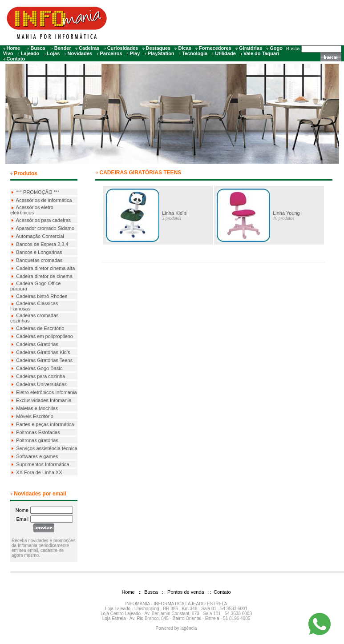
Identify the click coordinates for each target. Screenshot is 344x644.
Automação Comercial (40, 236)
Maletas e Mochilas (37, 408)
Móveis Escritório (35, 416)
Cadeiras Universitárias (41, 384)
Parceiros (111, 53)
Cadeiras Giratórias (37, 344)
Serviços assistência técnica (47, 448)
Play (135, 53)
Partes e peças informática (45, 424)
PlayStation (161, 53)
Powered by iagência (176, 628)
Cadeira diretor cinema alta (45, 268)
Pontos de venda (185, 592)
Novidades (80, 53)
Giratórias (251, 48)
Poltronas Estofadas (38, 432)
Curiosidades (123, 48)
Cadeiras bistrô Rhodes (42, 296)
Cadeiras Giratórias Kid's (43, 352)
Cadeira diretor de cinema (44, 276)
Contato (16, 59)
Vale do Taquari (261, 53)
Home (14, 48)
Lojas (54, 53)
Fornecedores (215, 48)
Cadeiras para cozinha (40, 376)
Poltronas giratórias (37, 440)
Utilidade (225, 53)
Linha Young (286, 213)
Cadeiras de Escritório (40, 328)
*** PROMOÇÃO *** (38, 192)
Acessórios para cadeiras (44, 220)
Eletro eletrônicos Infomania (46, 392)
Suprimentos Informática (42, 464)
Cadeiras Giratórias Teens (44, 360)
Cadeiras (89, 48)
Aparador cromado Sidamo (45, 228)
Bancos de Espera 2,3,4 (42, 244)
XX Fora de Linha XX (39, 472)
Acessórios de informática (44, 200)
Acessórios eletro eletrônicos (32, 210)
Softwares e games (37, 456)
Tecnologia (195, 53)
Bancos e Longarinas (39, 252)
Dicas (184, 48)
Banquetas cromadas (39, 260)
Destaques (158, 48)
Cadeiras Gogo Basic (39, 368)
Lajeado (30, 53)
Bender (63, 48)
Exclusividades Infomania (44, 400)
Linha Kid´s (174, 213)
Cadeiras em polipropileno (45, 336)
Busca (38, 48)
